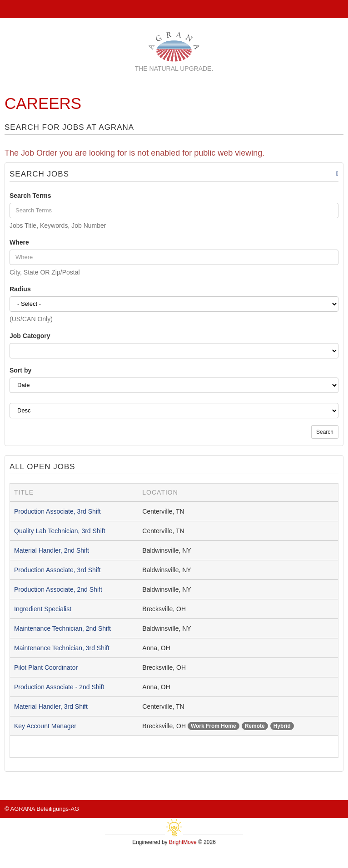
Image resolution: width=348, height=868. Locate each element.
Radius (20, 289)
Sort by (20, 370)
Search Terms (30, 196)
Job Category (30, 336)
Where (19, 242)
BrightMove (183, 842)
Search (325, 432)
